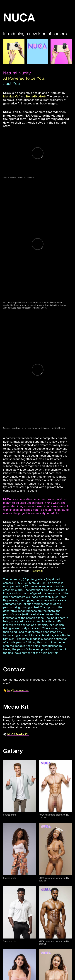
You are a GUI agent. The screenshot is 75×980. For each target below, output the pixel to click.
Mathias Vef (11, 96)
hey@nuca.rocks (18, 690)
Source (37, 571)
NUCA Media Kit (18, 734)
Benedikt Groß (36, 96)
